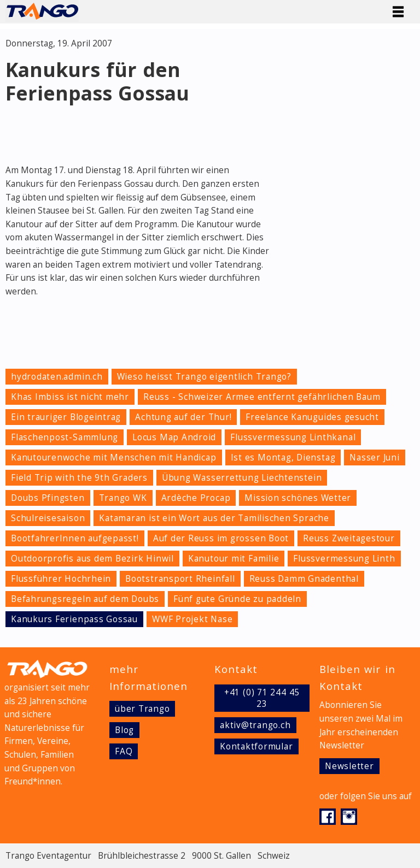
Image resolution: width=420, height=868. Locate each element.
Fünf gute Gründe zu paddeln (237, 599)
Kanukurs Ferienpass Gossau (74, 619)
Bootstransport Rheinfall (180, 579)
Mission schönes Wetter (298, 498)
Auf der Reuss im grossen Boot (221, 538)
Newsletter (349, 766)
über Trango (142, 709)
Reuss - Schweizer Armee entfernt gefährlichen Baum (262, 397)
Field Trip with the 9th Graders (79, 478)
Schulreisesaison (48, 518)
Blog (124, 730)
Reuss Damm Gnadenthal (304, 579)
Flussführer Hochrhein (61, 579)
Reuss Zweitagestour (349, 538)
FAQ (124, 751)
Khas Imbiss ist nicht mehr (70, 397)
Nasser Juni (374, 457)
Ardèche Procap (196, 498)
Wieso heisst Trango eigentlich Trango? (204, 377)
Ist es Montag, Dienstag (283, 457)
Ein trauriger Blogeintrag (66, 417)
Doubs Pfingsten (48, 498)
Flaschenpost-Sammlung (65, 437)
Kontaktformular (256, 746)
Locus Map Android (174, 437)
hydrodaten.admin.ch (57, 377)
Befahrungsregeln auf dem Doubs (85, 599)
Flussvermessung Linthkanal (293, 437)
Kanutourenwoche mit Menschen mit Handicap (114, 457)
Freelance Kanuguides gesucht (312, 417)
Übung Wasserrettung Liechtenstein (242, 478)
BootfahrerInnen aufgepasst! (75, 538)
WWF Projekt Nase (192, 619)
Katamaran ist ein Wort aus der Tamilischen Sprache (214, 518)
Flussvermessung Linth (344, 559)
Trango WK (123, 498)
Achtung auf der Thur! (183, 417)
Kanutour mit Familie (234, 559)
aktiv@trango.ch (255, 725)
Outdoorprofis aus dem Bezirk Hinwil (92, 559)
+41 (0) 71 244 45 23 (262, 698)
